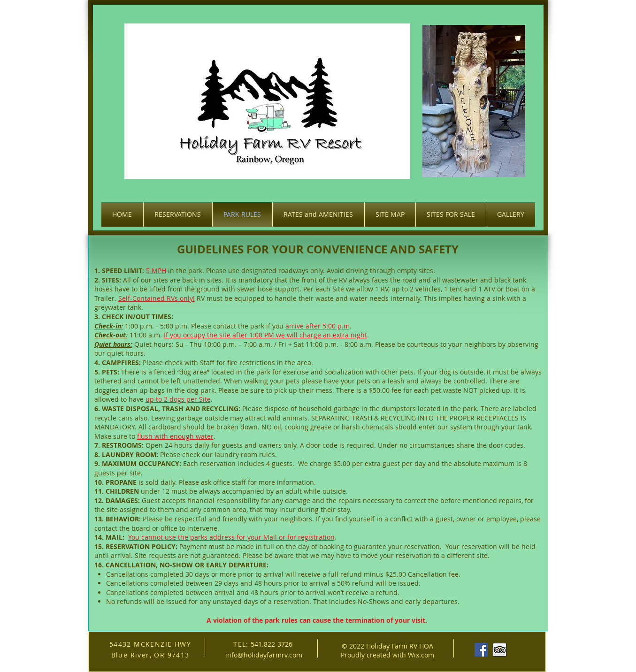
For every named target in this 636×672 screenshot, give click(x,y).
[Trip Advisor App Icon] (500, 650)
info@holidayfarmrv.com (264, 655)
